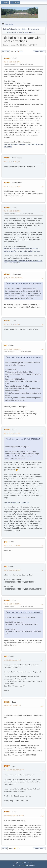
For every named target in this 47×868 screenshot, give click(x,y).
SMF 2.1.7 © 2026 (18, 865)
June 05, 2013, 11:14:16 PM (12, 660)
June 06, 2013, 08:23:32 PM (12, 706)
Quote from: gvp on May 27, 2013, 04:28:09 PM (23, 439)
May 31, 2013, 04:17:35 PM (12, 604)
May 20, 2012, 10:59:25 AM (12, 324)
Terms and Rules (22, 863)
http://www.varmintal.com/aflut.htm (17, 502)
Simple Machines (29, 865)
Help (14, 863)
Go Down (6, 51)
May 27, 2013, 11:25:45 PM (12, 545)
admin (7, 158)
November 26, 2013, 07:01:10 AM (14, 770)
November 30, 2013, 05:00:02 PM (14, 816)
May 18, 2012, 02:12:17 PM (12, 211)
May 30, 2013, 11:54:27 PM (12, 570)
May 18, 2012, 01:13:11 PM (12, 186)
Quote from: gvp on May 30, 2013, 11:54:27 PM (23, 612)
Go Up (5, 848)
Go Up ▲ (31, 863)
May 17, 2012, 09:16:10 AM (12, 162)
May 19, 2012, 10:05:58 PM (14, 278)
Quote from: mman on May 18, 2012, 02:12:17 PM (24, 284)
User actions (39, 51)
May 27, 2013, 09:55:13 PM (12, 433)
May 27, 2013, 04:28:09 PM (12, 349)
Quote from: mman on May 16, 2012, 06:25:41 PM (24, 357)
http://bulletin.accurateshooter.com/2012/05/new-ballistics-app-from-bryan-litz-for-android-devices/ (22, 250)
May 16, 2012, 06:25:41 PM (12, 62)
